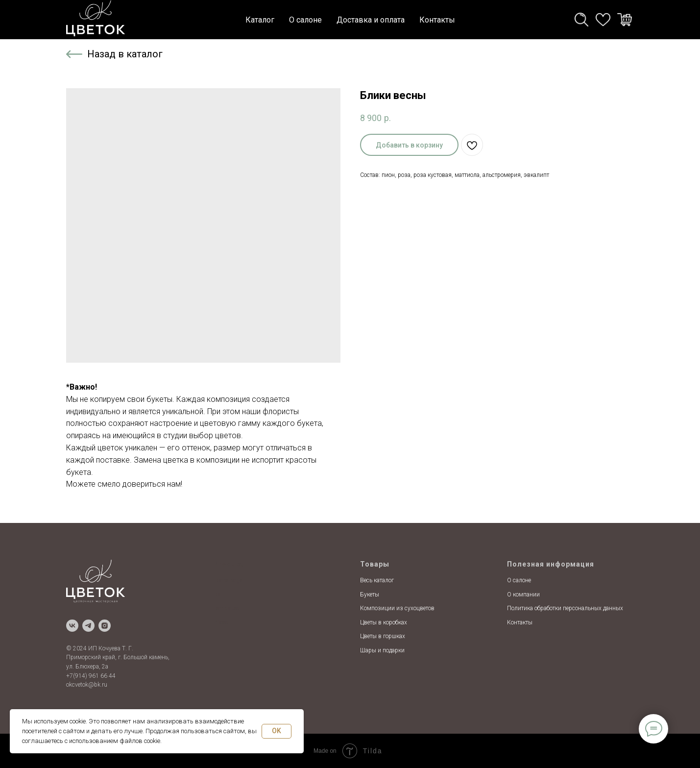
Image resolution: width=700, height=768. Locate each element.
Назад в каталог (125, 54)
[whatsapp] (603, 20)
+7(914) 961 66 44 (91, 676)
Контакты (437, 20)
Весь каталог (377, 580)
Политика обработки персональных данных (565, 608)
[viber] (625, 20)
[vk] (72, 626)
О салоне (305, 20)
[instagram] (105, 626)
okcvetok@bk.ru (87, 685)
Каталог (260, 20)
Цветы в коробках (384, 622)
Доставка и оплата (371, 20)
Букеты (370, 595)
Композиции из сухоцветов (397, 608)
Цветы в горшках (383, 636)
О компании (523, 595)
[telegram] (581, 20)
